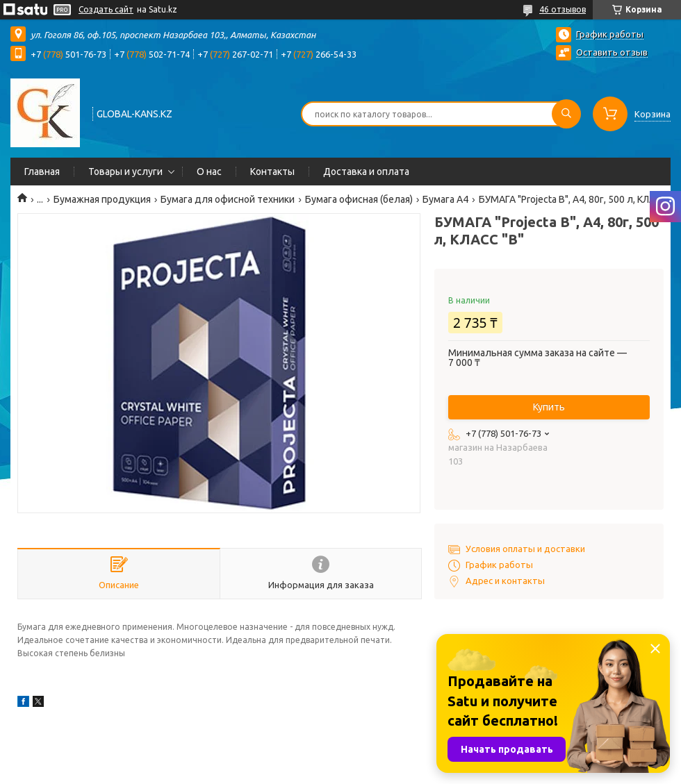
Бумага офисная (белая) (359, 199)
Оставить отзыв (612, 52)
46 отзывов (563, 9)
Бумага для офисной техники (228, 199)
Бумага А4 (445, 199)
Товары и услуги (125, 172)
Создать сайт (106, 9)
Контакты (272, 172)
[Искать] (566, 114)
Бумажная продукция (102, 199)
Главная (42, 172)
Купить (549, 407)
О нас (209, 172)
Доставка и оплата (366, 172)
